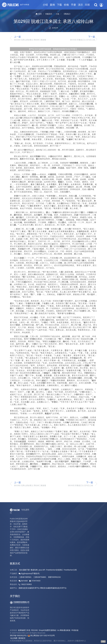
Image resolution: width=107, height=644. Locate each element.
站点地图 (14, 638)
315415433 (35, 581)
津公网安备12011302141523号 (41, 635)
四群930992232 (54, 577)
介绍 (45, 5)
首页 (39, 14)
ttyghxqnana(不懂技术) (29, 573)
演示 (80, 5)
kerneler (23, 581)
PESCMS (34, 630)
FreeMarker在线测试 (54, 570)
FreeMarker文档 (70, 570)
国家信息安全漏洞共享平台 (29, 588)
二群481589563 (25, 577)
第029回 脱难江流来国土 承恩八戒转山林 (53, 21)
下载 (59, 5)
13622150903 (25, 584)
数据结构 (34, 570)
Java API (42, 570)
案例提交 (22, 638)
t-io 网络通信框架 (64, 630)
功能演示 (49, 14)
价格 (66, 5)
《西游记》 (67, 14)
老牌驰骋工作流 (24, 630)
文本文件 (53, 28)
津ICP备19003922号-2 (19, 635)
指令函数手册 (24, 570)
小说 (57, 14)
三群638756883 (40, 577)
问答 (87, 5)
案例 (52, 5)
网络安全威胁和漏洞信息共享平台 (53, 588)
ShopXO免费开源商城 (47, 630)
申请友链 (75, 630)
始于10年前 (16, 5)
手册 (73, 5)
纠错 (103, 641)
